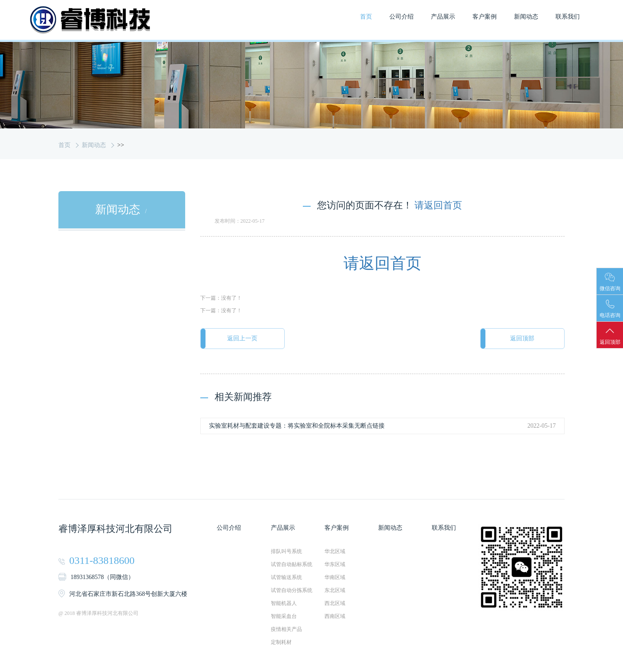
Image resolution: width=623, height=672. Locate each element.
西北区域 (335, 604)
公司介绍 (401, 17)
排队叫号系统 (286, 552)
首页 (366, 17)
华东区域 (335, 565)
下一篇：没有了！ (221, 298)
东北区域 (335, 591)
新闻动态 (526, 17)
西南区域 (335, 617)
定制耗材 (281, 643)
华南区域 (335, 578)
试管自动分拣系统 (292, 591)
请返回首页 (438, 205)
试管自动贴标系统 (292, 565)
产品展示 (443, 17)
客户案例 (485, 17)
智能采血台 (284, 617)
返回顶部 (521, 339)
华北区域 (335, 552)
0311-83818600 (102, 561)
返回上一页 (244, 339)
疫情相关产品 (286, 630)
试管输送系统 (286, 578)
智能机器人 (284, 604)
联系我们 (568, 17)
